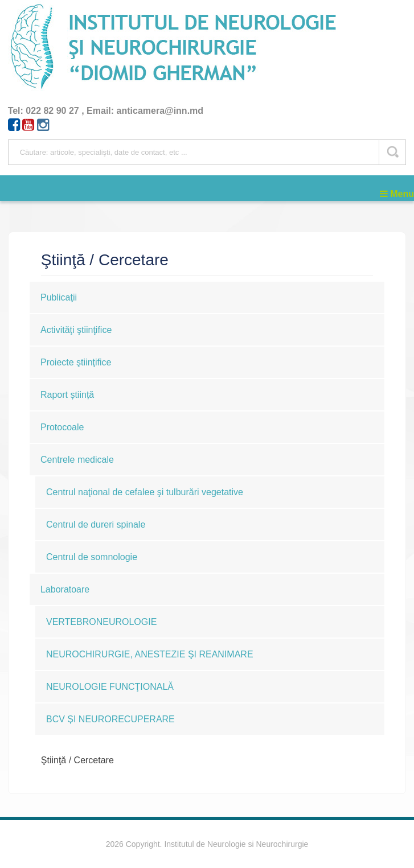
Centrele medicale (77, 460)
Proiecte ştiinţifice (76, 362)
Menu (397, 194)
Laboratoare (65, 589)
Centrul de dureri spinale (96, 524)
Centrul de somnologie (92, 557)
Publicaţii (59, 297)
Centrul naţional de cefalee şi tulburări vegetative (145, 492)
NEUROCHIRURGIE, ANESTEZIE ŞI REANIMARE (150, 654)
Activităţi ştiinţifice (76, 330)
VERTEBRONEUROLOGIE (101, 622)
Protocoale (62, 427)
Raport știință (67, 395)
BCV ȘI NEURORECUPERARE (110, 719)
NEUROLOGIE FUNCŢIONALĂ (110, 687)
